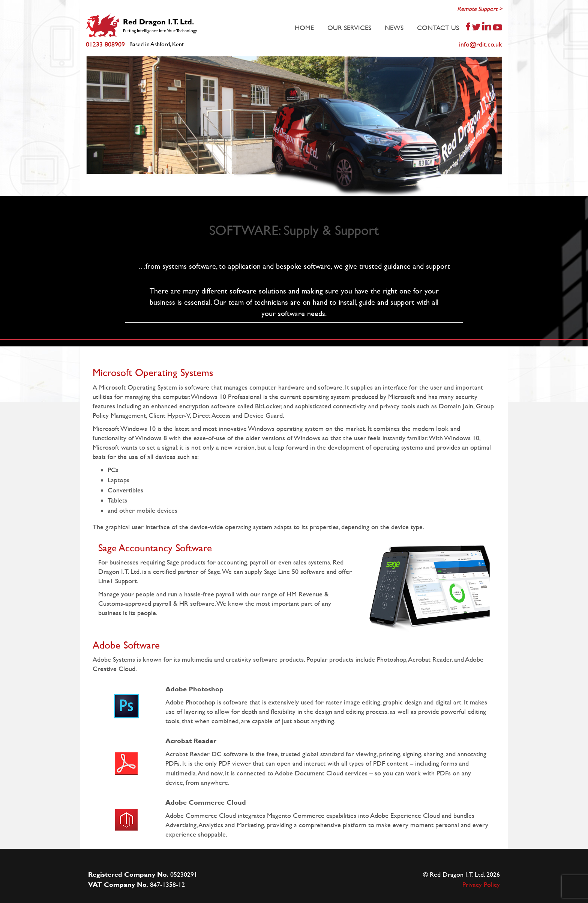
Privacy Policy (481, 884)
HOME (304, 28)
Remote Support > (480, 9)
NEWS (394, 28)
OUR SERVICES (349, 28)
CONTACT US (438, 28)
